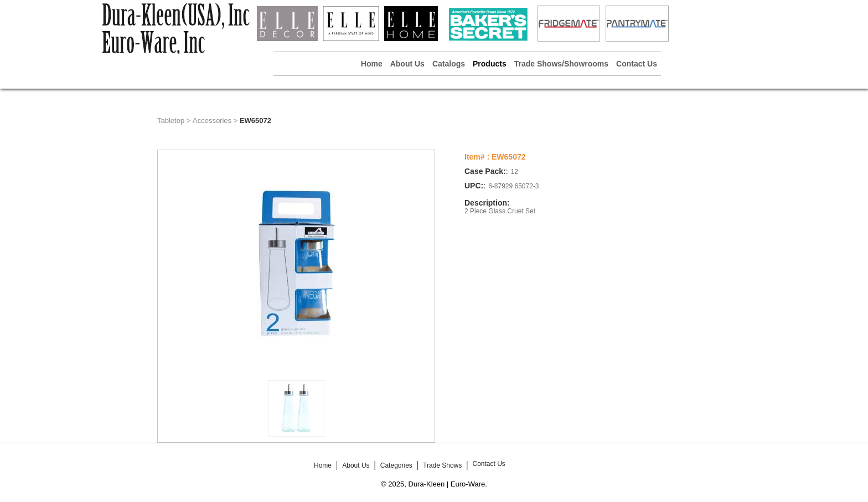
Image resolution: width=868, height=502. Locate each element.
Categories (396, 465)
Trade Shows (442, 465)
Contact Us (637, 64)
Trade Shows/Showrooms (561, 64)
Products (490, 64)
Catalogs (449, 64)
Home (372, 64)
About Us (407, 64)
